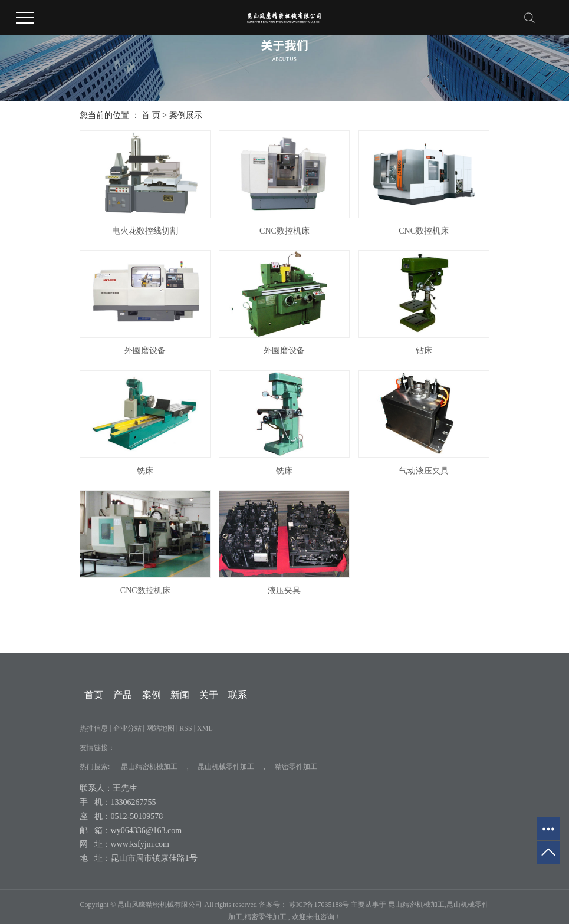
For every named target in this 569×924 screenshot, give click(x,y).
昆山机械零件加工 (226, 767)
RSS (185, 728)
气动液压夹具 (424, 471)
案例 (152, 695)
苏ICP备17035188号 (319, 905)
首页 (94, 695)
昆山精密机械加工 (149, 767)
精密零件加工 (296, 767)
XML (205, 728)
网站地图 (161, 728)
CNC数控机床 (284, 231)
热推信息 (94, 728)
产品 (123, 695)
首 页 (151, 115)
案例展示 (186, 115)
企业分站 (127, 728)
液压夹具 (284, 591)
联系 (238, 695)
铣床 (145, 471)
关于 (209, 695)
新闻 (180, 695)
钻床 (424, 351)
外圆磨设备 (145, 351)
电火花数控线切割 (145, 231)
